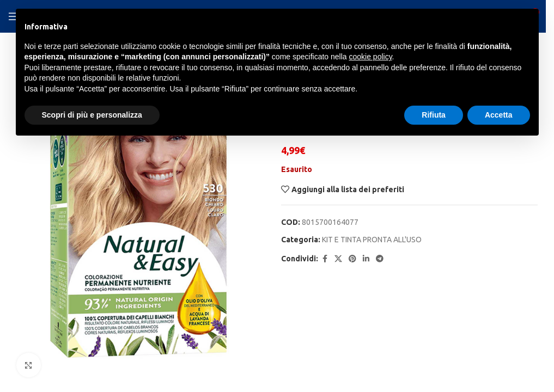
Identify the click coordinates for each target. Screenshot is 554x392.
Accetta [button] (499, 115)
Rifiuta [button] (434, 115)
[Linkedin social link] (366, 259)
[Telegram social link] (380, 259)
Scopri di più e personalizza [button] (92, 115)
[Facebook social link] (325, 259)
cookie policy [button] (370, 57)
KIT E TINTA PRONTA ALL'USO (372, 240)
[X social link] (338, 259)
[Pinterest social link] (352, 259)
